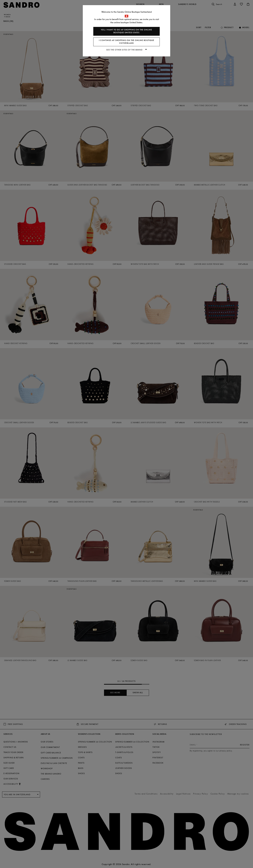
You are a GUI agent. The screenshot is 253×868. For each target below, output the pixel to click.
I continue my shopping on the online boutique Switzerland (127, 42)
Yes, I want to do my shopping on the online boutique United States (126, 31)
